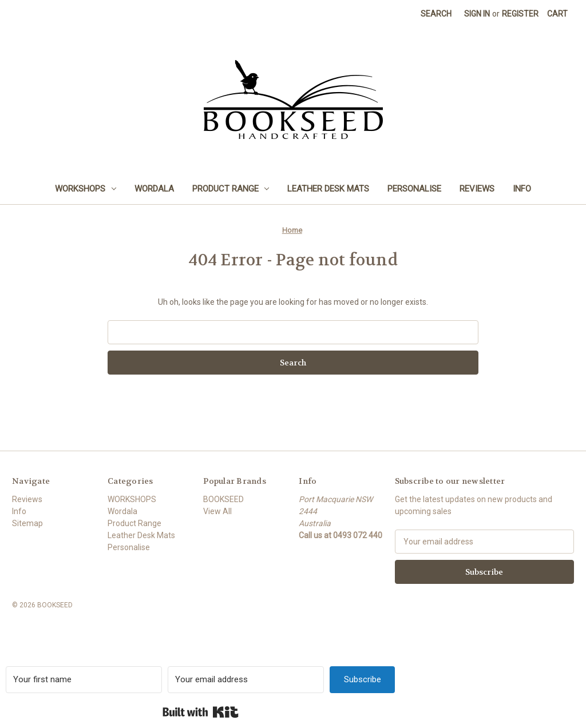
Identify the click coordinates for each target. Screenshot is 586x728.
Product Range (231, 189)
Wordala (154, 189)
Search (436, 14)
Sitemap (27, 523)
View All (217, 511)
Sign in (477, 14)
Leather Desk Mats (328, 189)
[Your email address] (246, 680)
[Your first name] (84, 680)
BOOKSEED (223, 499)
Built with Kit (201, 712)
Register (520, 14)
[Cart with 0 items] (557, 14)
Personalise (414, 189)
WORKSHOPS (86, 189)
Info (522, 189)
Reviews (477, 189)
